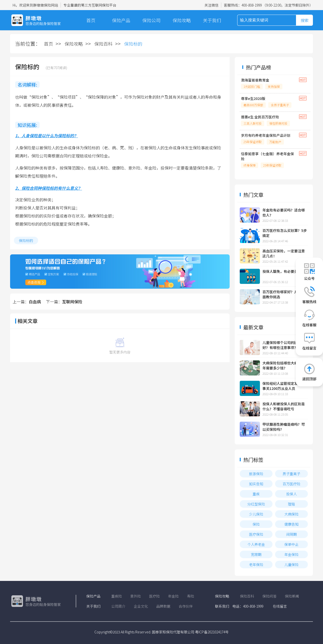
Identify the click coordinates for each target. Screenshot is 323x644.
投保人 (291, 494)
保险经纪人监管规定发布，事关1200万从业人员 (284, 386)
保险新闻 (292, 596)
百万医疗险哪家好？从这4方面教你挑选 (285, 294)
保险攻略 (182, 20)
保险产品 (121, 20)
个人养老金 (256, 544)
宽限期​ (256, 554)
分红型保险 (256, 504)
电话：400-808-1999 (248, 606)
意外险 (136, 596)
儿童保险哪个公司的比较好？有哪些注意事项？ (282, 345)
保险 (256, 524)
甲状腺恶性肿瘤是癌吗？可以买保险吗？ (284, 427)
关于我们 (212, 20)
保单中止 (291, 544)
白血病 (35, 302)
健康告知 (291, 524)
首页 (91, 20)
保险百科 (103, 44)
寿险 (191, 596)
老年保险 (256, 565)
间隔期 (291, 534)
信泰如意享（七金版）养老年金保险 (267, 156)
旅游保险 (256, 474)
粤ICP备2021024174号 (212, 632)
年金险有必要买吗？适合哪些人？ (284, 212)
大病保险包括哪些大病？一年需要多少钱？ (284, 365)
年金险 (173, 596)
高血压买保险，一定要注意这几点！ (284, 253)
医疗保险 (256, 534)
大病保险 (291, 514)
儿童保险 (291, 565)
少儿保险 (256, 514)
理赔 (291, 504)
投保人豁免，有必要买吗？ (284, 271)
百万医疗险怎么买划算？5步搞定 (285, 233)
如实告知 (256, 484)
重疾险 (117, 596)
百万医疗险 (291, 484)
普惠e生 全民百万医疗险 (260, 117)
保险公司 (151, 20)
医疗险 (154, 596)
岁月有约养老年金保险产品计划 (266, 135)
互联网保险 (72, 302)
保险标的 (26, 240)
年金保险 (291, 554)
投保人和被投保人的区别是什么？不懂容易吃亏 (284, 406)
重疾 (256, 494)
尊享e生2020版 (253, 98)
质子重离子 (291, 474)
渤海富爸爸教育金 (255, 80)
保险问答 (270, 596)
